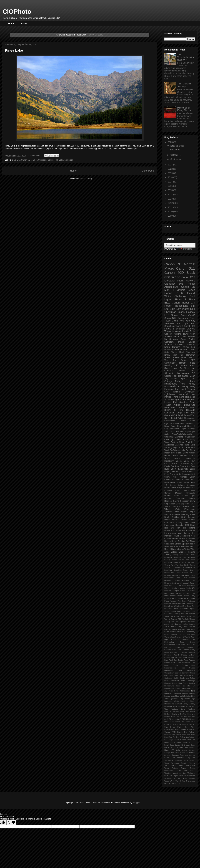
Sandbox (182, 541)
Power (173, 727)
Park (193, 722)
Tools (179, 434)
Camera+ (170, 284)
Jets (170, 586)
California (169, 437)
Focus (167, 665)
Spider (174, 379)
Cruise (185, 440)
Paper (188, 722)
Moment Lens (171, 496)
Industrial (168, 490)
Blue (167, 407)
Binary (175, 629)
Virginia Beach (186, 290)
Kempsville (183, 469)
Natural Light (188, 496)
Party (193, 596)
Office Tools (169, 593)
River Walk (173, 606)
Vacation (168, 773)
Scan (176, 609)
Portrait (184, 350)
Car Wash (191, 562)
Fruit (188, 442)
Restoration (191, 604)
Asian (185, 624)
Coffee (178, 440)
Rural (166, 737)
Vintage (180, 549)
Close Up (169, 440)
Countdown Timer (178, 567)
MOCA (176, 701)
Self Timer (191, 541)
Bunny (167, 634)
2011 (171, 207)
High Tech (181, 528)
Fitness (175, 575)
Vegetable (175, 616)
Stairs (179, 611)
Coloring (168, 647)
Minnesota (190, 493)
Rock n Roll (184, 448)
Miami (176, 536)
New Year (184, 711)
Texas (167, 458)
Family (167, 466)
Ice (194, 488)
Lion (189, 586)
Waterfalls (168, 778)
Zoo (193, 415)
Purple (172, 474)
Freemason (169, 525)
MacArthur (185, 701)
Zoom (192, 477)
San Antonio (190, 737)
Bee (183, 514)
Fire (173, 453)
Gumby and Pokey (187, 678)
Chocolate (179, 565)
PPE (183, 722)
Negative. (168, 591)
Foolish (185, 665)
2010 (171, 212)
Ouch (166, 722)
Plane (186, 445)
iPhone (167, 480)
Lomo (173, 472)
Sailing (176, 501)
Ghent (187, 326)
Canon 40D (174, 273)
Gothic (176, 678)
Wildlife (174, 552)
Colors (50, 160)
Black (167, 517)
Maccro (173, 533)
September (176, 159)
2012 (171, 203)
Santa (177, 740)
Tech (167, 360)
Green (192, 350)
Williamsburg (189, 509)
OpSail (192, 593)
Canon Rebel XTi (183, 303)
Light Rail (189, 323)
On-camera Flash (182, 593)
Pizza (166, 601)
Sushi (167, 758)
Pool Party (182, 601)
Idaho (167, 688)
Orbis (166, 596)
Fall (56, 160)
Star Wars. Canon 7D (180, 753)
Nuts (173, 717)
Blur (193, 347)
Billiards (192, 627)
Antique (192, 512)
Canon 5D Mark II (29, 160)
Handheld (175, 429)
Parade (186, 596)
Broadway (191, 632)
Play (181, 456)
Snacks (187, 745)
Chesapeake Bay (182, 450)
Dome (178, 573)
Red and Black (189, 735)
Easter (186, 464)
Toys (175, 360)
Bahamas (177, 557)
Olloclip (181, 371)
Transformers (190, 765)
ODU (188, 591)
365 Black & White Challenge (180, 295)
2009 (171, 216)
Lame (184, 586)
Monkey (192, 704)
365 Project (187, 284)
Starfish (192, 753)
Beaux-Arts (190, 405)
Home (11, 23)
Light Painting (185, 696)
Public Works (180, 729)
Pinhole (192, 498)
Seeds (172, 742)
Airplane (178, 405)
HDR (175, 415)
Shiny (193, 501)
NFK (193, 588)
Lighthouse (170, 394)
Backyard (168, 557)
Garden (168, 415)
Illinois (172, 688)
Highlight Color (188, 580)
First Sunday (176, 522)
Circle (186, 565)
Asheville (176, 514)
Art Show (185, 555)
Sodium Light (182, 747)
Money (185, 704)
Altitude (192, 619)
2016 (171, 186)
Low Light (181, 389)
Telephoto (169, 331)
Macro (169, 268)
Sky (166, 379)
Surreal (192, 755)
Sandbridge (170, 363)
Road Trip (182, 606)
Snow (167, 355)
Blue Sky (16, 160)
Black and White (180, 275)
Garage (192, 668)
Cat (179, 323)
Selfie (179, 474)
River (193, 539)
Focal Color (181, 578)
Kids (193, 442)
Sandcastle (169, 432)
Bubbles (175, 517)
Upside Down (182, 771)
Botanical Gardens (185, 329)
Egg (172, 658)
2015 (171, 190)
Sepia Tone (169, 544)
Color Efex (190, 645)
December (176, 146)
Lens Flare (175, 696)
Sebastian (185, 501)
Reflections (181, 306)
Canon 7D (173, 264)
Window (192, 778)
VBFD (193, 771)
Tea (194, 758)
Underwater (169, 771)
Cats (193, 379)
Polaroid (173, 601)
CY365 (192, 315)
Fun (177, 466)
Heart (193, 525)
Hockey (192, 683)
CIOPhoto (17, 12)
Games (192, 578)
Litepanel (170, 281)
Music (188, 588)
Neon (192, 334)
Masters (167, 704)
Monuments (185, 536)
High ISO (169, 528)
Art (179, 386)
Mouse (182, 588)
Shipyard (186, 742)
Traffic (181, 765)
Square (192, 750)
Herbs (183, 681)
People (175, 539)
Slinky (172, 504)
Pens (167, 474)
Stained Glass (170, 434)
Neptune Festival (171, 711)
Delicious (168, 655)
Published (191, 729)
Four (193, 665)
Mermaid (178, 704)
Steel (193, 504)
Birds (192, 331)
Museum (181, 706)
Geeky (173, 488)
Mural (175, 706)
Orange (192, 429)
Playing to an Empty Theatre (185, 109)
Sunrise (168, 344)
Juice (171, 691)
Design (192, 570)
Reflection (181, 604)
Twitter (192, 768)
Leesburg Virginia (181, 693)
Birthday (181, 629)
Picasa (182, 539)
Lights (184, 429)
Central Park (169, 565)
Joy (166, 691)
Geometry (191, 670)
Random (168, 735)
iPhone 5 (169, 329)
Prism (193, 727)
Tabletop (180, 758)
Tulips (175, 477)
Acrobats (185, 619)
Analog (176, 555)
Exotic (181, 660)
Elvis (175, 660)
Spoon (173, 611)
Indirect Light (175, 583)
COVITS (182, 634)
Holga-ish (181, 488)
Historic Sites (187, 363)
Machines (179, 445)
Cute (193, 567)
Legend (167, 696)
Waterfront (191, 616)
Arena (167, 624)
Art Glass (184, 368)
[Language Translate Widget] (180, 245)
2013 (171, 199)
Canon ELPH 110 (173, 464)
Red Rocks (177, 735)
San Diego (169, 740)
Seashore (184, 609)
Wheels (168, 509)
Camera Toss (170, 637)
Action (176, 512)
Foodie (176, 665)
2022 (171, 169)
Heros (175, 683)
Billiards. (168, 629)
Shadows (190, 352)
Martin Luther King (186, 533)
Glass (181, 312)
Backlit (192, 339)
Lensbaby (190, 381)
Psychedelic (169, 729)
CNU (183, 517)
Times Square (189, 760)
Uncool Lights (170, 549)
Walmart (182, 776)
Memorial (183, 394)
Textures (192, 614)
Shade (179, 742)
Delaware (191, 652)
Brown (192, 560)
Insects (186, 331)
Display (184, 655)
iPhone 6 (179, 326)
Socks (173, 747)
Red (193, 309)
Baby (180, 627)
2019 (171, 173)
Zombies (192, 781)
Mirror (192, 421)
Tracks (167, 765)
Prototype (191, 601)
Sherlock (174, 339)
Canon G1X (170, 318)
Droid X (191, 426)
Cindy (192, 450)
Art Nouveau (176, 624)
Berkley (167, 560)
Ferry (179, 663)
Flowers (190, 281)
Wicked (185, 778)
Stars (193, 611)
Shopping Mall (189, 474)
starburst (177, 783)
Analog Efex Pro (171, 622)
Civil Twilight (172, 392)
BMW (193, 555)
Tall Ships (184, 614)
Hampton (191, 355)
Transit (168, 405)
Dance (167, 652)
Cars (175, 355)
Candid (187, 637)
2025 (171, 142)
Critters (188, 567)
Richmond (190, 397)
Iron (194, 688)
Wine (185, 434)
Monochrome (171, 384)
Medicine (176, 588)
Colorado (42, 160)
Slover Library (171, 368)
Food (182, 400)
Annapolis (191, 458)
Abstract (168, 512)
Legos (167, 472)
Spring (184, 379)
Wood (167, 781)
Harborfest (175, 681)
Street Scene (171, 357)
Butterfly (183, 407)
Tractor (174, 765)
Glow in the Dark (187, 466)
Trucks (184, 768)
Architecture (171, 287)
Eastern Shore (178, 442)
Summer (175, 755)
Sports (185, 544)
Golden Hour (171, 376)
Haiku (167, 681)
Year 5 (184, 781)
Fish (193, 663)
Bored (167, 632)
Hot (183, 686)
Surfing (177, 614)
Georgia (178, 673)
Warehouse (191, 776)
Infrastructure (180, 688)
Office (193, 591)
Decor (167, 453)
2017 (171, 182)
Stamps (167, 753)
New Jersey (188, 384)
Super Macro (188, 357)
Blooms (185, 480)
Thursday (178, 760)
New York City (187, 321)
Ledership (168, 693)
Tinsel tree (175, 150)
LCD (174, 586)
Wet (193, 506)
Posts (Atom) (86, 179)
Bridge (179, 461)
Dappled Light (176, 652)
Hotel (188, 686)
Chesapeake (189, 418)
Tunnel (187, 415)
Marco (193, 701)
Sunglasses (169, 614)
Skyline (178, 544)
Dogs (179, 413)
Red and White (170, 604)
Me (173, 704)
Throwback (169, 760)
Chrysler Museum (185, 344)
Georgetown (169, 673)
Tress (167, 768)
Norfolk (189, 264)
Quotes (167, 732)
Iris (186, 688)
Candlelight (190, 437)
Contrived (191, 647)
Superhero (184, 755)
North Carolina (172, 347)
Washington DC (186, 373)
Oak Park (180, 717)
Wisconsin (191, 423)
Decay (185, 386)
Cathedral (175, 640)
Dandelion (168, 570)
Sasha (192, 342)
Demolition (178, 570)
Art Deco (191, 434)
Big (187, 514)
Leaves (168, 402)
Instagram (190, 400)
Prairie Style (183, 727)
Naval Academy (188, 709)
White (177, 509)
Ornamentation (176, 596)
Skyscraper (190, 432)
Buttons (174, 634)
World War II (175, 781)
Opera (193, 719)
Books (174, 407)
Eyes (193, 464)
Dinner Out (169, 573)
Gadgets (179, 525)
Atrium (167, 627)
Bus (166, 562)
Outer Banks (175, 722)
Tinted (167, 763)
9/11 (179, 619)
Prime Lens (178, 397)
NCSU (188, 706)
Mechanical (181, 472)
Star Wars (186, 611)
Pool (188, 539)
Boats (192, 480)
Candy (179, 482)
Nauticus (174, 709)
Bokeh (167, 350)
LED (167, 315)
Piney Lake (14, 50)
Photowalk (191, 598)
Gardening (168, 670)
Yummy (168, 555)
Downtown (190, 392)
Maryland (168, 536)
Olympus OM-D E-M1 (175, 423)
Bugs (173, 426)
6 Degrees (173, 619)
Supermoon (180, 547)
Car (181, 410)
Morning (168, 365)
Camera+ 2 (180, 637)
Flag (166, 429)
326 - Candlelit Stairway (184, 85)
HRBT (186, 525)
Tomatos (184, 763)
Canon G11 (186, 268)
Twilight (177, 334)
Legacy (192, 693)
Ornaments (180, 498)
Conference (179, 647)
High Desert (183, 683)
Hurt (193, 686)
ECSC (193, 573)
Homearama (169, 686)
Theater (191, 389)
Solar (178, 750)
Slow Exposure (183, 504)
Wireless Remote (187, 552)
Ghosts (192, 673)
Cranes (186, 650)
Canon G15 (171, 293)
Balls (185, 557)
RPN (174, 732)
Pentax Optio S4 (179, 598)
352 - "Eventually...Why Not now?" (186, 57)
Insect (177, 490)
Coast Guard (187, 642)
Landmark (191, 531)
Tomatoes (175, 763)
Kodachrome (185, 691)
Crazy (193, 650)
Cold (166, 522)
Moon (192, 376)
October (175, 155)
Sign (177, 400)
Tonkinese (169, 323)
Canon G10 (188, 277)
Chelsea (185, 640)
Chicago (168, 381)
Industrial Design (188, 583)
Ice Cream (176, 531)
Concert (168, 334)
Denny (186, 570)
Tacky (188, 758)
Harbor (167, 456)
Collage (181, 485)
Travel (167, 616)
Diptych (176, 655)
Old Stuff (188, 717)
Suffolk (167, 506)
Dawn (185, 652)
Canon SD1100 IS (179, 520)
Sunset (175, 315)
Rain (167, 352)
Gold (166, 676)
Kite (184, 531)
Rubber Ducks (171, 541)
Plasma (185, 724)
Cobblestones (170, 645)
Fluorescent (169, 578)
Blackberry (169, 461)
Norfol (193, 711)
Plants (181, 342)
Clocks (172, 485)
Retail (180, 415)
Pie (180, 724)
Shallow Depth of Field (176, 337)
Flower (185, 334)
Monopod (168, 706)
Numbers (168, 498)
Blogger (136, 803)
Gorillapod (168, 678)
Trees (192, 318)
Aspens (192, 624)
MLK (169, 588)
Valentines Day (179, 773)
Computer (169, 413)
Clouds (174, 352)
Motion (175, 456)
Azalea (174, 627)
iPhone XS (169, 783)
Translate (184, 249)
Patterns (168, 598)
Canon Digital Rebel (174, 418)
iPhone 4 (180, 300)
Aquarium (183, 622)
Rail (186, 732)
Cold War (180, 645)
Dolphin (192, 655)
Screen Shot (185, 740)
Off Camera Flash (185, 365)
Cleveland (181, 426)
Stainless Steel (187, 402)
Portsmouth (170, 386)
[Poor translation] (11, 823)
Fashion (167, 575)
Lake (61, 160)
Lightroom (174, 699)
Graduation (169, 580)
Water (185, 309)
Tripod (167, 321)
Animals (178, 458)
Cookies (167, 650)
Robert (168, 306)
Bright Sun (190, 461)
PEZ (193, 360)
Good (171, 676)
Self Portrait (190, 456)
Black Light (190, 629)
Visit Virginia (174, 776)
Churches (169, 326)
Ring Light (173, 448)
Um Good (191, 547)
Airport (184, 512)
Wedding (177, 778)
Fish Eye (190, 413)
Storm (167, 477)
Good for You (190, 676)
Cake (170, 562)
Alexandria (176, 480)
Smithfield (179, 745)
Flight (193, 575)
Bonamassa (170, 482)
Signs (183, 339)
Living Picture (184, 699)
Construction (170, 421)
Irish (190, 688)
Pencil (167, 724)
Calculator (191, 634)
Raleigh (192, 732)
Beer (185, 627)
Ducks (167, 488)
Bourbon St (181, 632)
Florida (176, 350)
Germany (185, 673)
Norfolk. (167, 717)
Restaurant (183, 318)
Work (166, 619)
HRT (193, 326)
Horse (178, 686)
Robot (189, 606)
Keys (176, 691)
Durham (185, 573)
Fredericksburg (170, 668)
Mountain (69, 160)
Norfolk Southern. (188, 714)
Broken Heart (184, 560)
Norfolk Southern (171, 714)
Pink (175, 402)
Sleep (172, 745)
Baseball (192, 557)
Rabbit (180, 732)
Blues (167, 426)
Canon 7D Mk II (180, 562)
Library (186, 490)
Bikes (193, 514)
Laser (192, 469)
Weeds (186, 506)
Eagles (167, 658)
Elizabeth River (181, 658)
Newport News (179, 591)
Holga (167, 583)
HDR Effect (170, 469)
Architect (192, 622)
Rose (192, 371)
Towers (192, 763)
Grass (177, 580)
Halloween (183, 376)
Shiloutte (180, 432)
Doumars (191, 485)
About (24, 23)
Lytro (167, 533)
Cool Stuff (177, 650)
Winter (178, 331)
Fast (173, 663)
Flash (182, 352)
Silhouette (169, 373)
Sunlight (177, 506)
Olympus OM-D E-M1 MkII (179, 719)
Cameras (179, 437)
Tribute (175, 768)
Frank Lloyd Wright (186, 453)
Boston (173, 632)
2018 (171, 177)
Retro (166, 606)
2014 (171, 195)
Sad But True (174, 737)
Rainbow (168, 501)
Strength (168, 755)
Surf (172, 450)
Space (185, 750)
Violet (183, 616)
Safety (182, 737)
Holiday (191, 312)
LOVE (179, 586)
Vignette (184, 477)
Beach (184, 315)
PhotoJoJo (174, 724)
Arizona (168, 514)
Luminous (168, 701)
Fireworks (186, 663)
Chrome (191, 520)
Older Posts (148, 171)
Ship (166, 504)
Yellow (186, 347)
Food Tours (190, 522)
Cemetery (169, 342)
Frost (183, 668)
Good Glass (179, 676)
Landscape (169, 445)
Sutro (173, 758)
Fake (186, 660)
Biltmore (174, 560)
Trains (184, 360)
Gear (180, 670)
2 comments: (34, 156)
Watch (187, 549)
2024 (171, 165)
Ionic (166, 586)
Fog (173, 466)
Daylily (183, 421)
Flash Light (184, 575)
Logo (193, 699)
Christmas (170, 312)
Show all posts (96, 35)
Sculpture (169, 400)
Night (180, 281)
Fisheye (179, 381)
